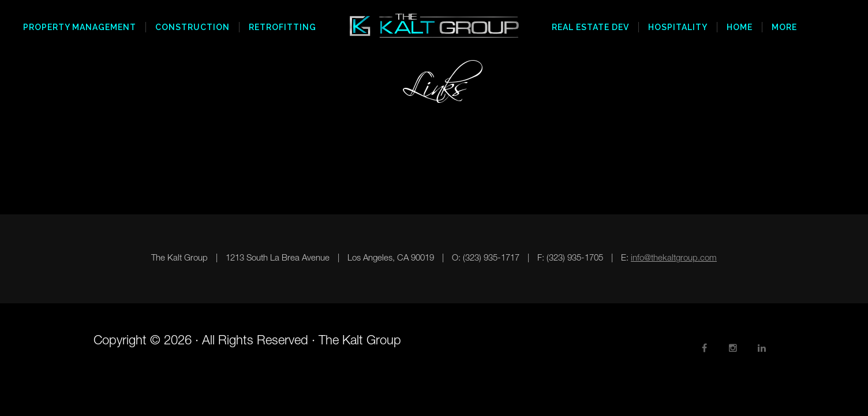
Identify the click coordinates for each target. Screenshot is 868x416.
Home (740, 27)
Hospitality (678, 27)
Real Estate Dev (590, 27)
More (784, 27)
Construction (192, 27)
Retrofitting (283, 27)
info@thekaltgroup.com (674, 259)
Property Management (80, 27)
